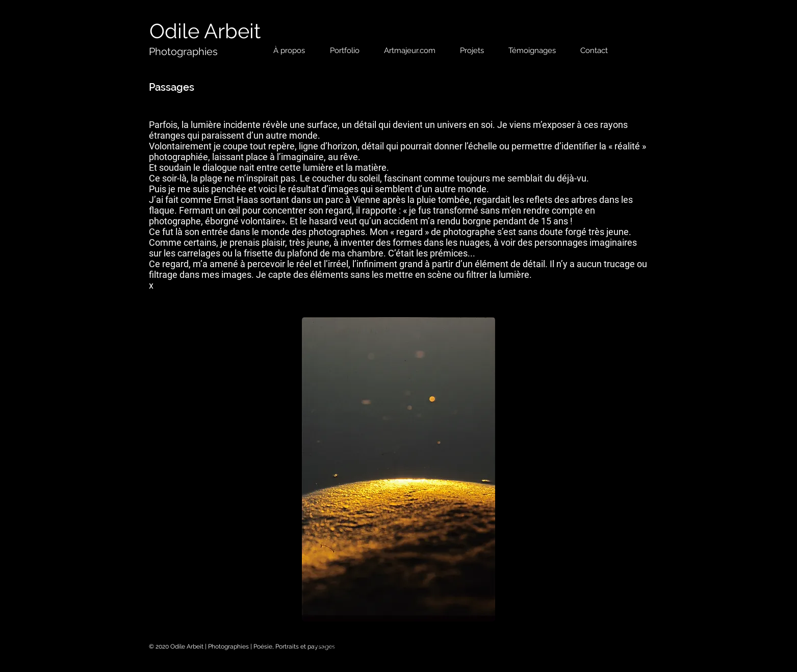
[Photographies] (183, 51)
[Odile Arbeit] (205, 31)
